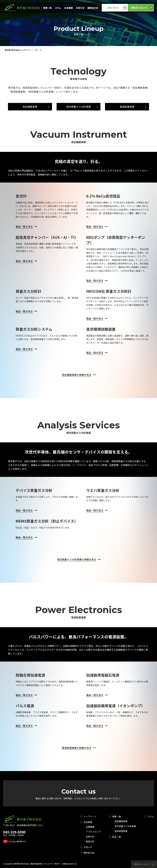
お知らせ (80, 8)
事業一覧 (47, 8)
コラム (58, 8)
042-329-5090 (14, 832)
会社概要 (69, 8)
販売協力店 (93, 8)
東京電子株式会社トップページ (17, 50)
